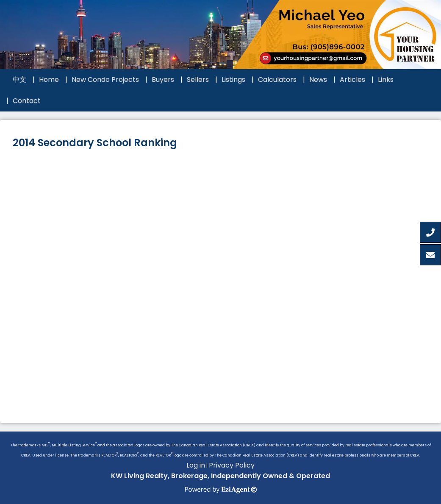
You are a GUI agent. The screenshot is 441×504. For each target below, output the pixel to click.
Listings (233, 79)
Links (386, 79)
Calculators (277, 79)
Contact (27, 101)
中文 (19, 79)
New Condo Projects (105, 79)
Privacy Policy (232, 465)
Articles (352, 79)
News (318, 79)
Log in (196, 465)
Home (49, 79)
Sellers (198, 79)
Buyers (163, 79)
